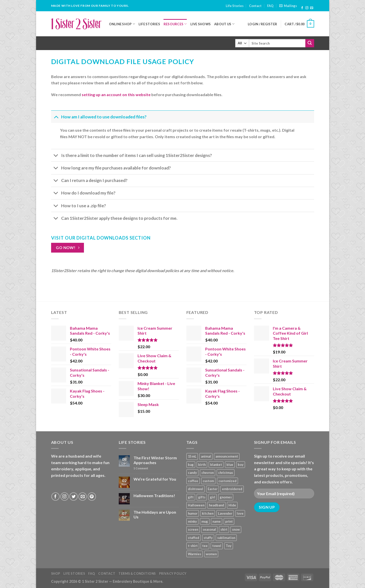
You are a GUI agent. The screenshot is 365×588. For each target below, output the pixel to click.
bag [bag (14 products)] (191, 465)
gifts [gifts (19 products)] (202, 497)
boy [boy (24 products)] (241, 465)
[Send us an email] (312, 8)
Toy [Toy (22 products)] (229, 546)
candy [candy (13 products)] (192, 473)
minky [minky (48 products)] (192, 521)
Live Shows (201, 24)
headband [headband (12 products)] (216, 505)
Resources (175, 24)
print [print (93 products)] (229, 521)
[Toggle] (56, 117)
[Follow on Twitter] (74, 497)
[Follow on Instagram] (307, 8)
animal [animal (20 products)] (206, 456)
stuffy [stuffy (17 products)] (208, 538)
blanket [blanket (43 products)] (216, 465)
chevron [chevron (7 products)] (208, 473)
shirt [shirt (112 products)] (224, 529)
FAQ (270, 6)
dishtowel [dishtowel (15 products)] (196, 489)
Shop (56, 574)
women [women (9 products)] (211, 554)
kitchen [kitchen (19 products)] (208, 513)
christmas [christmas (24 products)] (226, 473)
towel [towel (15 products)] (217, 546)
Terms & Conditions (137, 574)
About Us (224, 24)
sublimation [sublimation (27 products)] (226, 538)
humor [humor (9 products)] (193, 513)
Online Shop (122, 24)
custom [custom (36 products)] (208, 481)
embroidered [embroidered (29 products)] (232, 489)
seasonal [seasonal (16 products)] (209, 529)
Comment (141, 468)
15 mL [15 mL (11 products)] (192, 456)
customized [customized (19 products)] (227, 481)
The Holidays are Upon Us (155, 514)
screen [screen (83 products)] (193, 529)
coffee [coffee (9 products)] (193, 481)
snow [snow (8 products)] (236, 529)
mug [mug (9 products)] (205, 521)
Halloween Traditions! (154, 496)
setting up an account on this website (116, 94)
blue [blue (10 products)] (230, 465)
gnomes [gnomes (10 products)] (226, 497)
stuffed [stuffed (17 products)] (194, 538)
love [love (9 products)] (240, 513)
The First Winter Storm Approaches (155, 460)
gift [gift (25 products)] (191, 497)
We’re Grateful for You (155, 479)
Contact (255, 6)
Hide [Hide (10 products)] (232, 505)
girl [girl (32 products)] (213, 497)
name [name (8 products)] (217, 521)
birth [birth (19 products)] (202, 465)
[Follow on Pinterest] (92, 497)
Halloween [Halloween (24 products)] (196, 505)
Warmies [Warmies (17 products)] (195, 554)
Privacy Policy (173, 574)
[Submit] (310, 43)
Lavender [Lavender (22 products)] (225, 513)
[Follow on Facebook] (302, 8)
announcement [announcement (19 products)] (227, 456)
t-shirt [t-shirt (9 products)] (193, 546)
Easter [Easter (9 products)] (213, 489)
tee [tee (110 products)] (205, 546)
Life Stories (235, 6)
